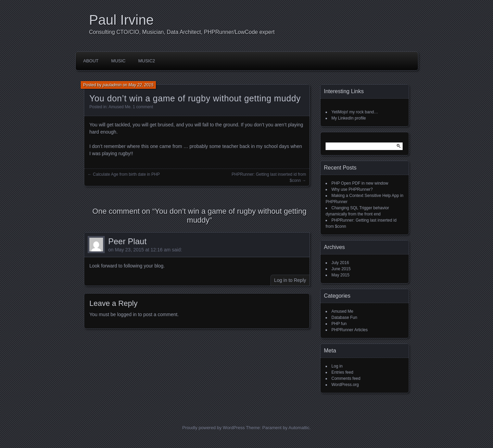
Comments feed (346, 378)
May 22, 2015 (141, 85)
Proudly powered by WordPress (213, 428)
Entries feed (342, 372)
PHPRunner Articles (350, 330)
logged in (127, 314)
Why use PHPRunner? (352, 189)
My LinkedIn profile (349, 118)
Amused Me (119, 107)
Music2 (147, 61)
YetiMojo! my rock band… (355, 112)
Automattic (299, 428)
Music (118, 61)
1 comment (143, 107)
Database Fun (344, 318)
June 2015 (341, 269)
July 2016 (340, 263)
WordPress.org (345, 385)
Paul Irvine (121, 20)
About (91, 61)
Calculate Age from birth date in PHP (126, 174)
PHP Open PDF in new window (360, 183)
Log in (337, 366)
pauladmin (112, 85)
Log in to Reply (290, 280)
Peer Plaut (127, 241)
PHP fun (339, 324)
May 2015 (340, 275)
